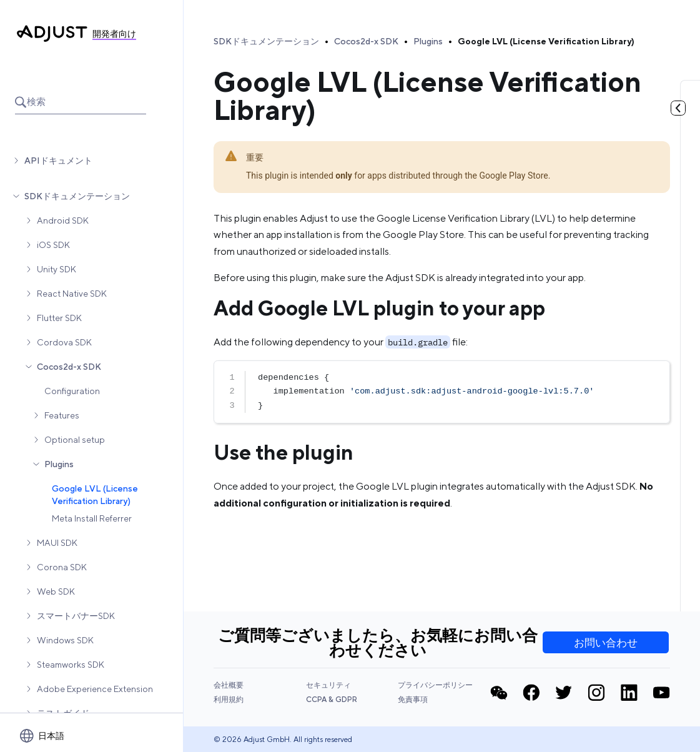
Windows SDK (65, 640)
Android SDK (63, 220)
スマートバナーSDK (76, 616)
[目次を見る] (678, 108)
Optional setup (75, 440)
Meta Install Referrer (92, 518)
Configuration (72, 391)
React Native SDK (72, 294)
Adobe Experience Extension (95, 689)
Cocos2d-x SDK (69, 367)
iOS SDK (53, 245)
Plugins (59, 464)
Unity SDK (57, 269)
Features (62, 415)
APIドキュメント (58, 161)
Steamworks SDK (71, 665)
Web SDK (56, 591)
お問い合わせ (606, 643)
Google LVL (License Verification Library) (95, 495)
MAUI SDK (57, 543)
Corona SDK (62, 567)
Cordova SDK (64, 342)
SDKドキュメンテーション (77, 196)
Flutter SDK (59, 318)
